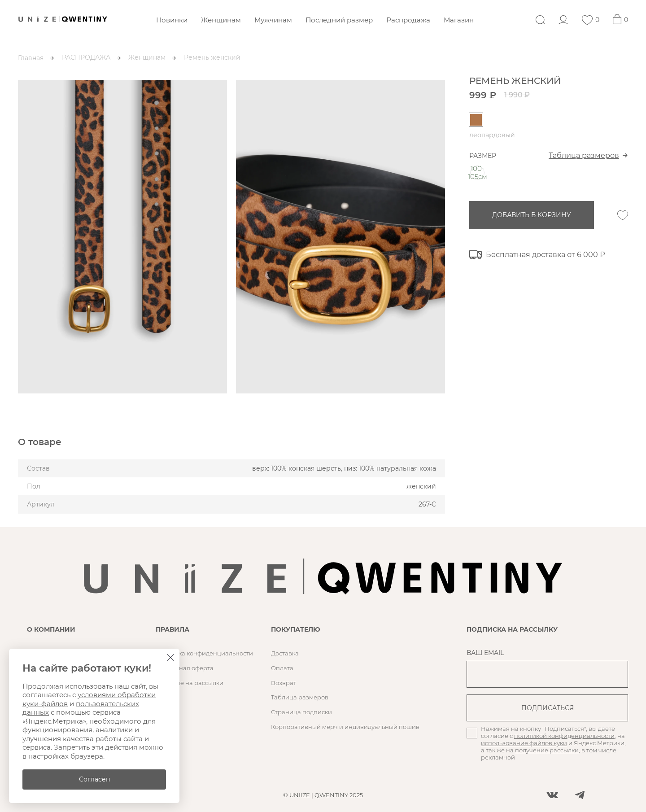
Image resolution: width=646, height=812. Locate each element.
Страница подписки (301, 712)
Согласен (94, 779)
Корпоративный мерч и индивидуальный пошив (345, 727)
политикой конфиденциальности (564, 736)
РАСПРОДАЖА (86, 57)
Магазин (459, 20)
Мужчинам (273, 20)
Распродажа (408, 20)
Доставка (285, 653)
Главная (31, 58)
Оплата (282, 668)
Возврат (284, 683)
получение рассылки (547, 750)
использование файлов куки (524, 743)
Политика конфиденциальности (204, 653)
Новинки (172, 20)
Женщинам (221, 20)
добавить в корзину (532, 215)
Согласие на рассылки (190, 683)
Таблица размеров (584, 155)
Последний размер (339, 20)
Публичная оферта (185, 668)
